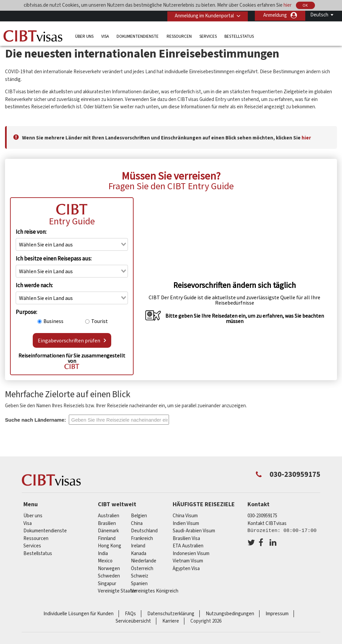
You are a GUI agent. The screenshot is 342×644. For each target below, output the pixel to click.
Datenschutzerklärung (171, 614)
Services (208, 36)
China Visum (185, 516)
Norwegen (109, 569)
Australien (109, 516)
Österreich (142, 569)
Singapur (107, 584)
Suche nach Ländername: (36, 420)
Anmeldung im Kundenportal (203, 15)
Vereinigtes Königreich (155, 591)
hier (288, 5)
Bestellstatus (239, 36)
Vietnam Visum (188, 561)
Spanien (139, 584)
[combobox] (72, 244)
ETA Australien (188, 546)
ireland (138, 546)
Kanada (139, 554)
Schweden (109, 576)
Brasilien (107, 523)
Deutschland (144, 531)
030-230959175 (262, 516)
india (103, 554)
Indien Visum (186, 523)
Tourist (100, 321)
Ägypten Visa (186, 569)
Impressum (277, 614)
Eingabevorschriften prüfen (72, 340)
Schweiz (140, 576)
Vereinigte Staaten (118, 591)
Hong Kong (110, 546)
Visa (105, 36)
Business (53, 321)
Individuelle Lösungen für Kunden (78, 614)
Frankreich (142, 539)
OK (305, 6)
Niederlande (144, 561)
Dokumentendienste (138, 36)
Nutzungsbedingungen (230, 614)
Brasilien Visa (186, 539)
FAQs (130, 614)
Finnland (107, 539)
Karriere (171, 621)
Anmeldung (275, 15)
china (137, 523)
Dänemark (108, 531)
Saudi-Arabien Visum (194, 531)
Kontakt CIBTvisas (267, 523)
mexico (105, 561)
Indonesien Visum (191, 554)
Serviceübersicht (133, 621)
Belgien (139, 516)
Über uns (84, 36)
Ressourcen (179, 36)
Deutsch (319, 15)
